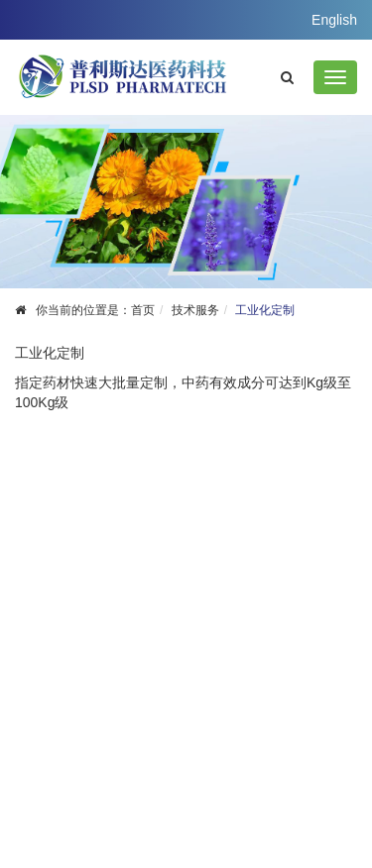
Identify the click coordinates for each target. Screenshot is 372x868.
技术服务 (195, 310)
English (334, 20)
